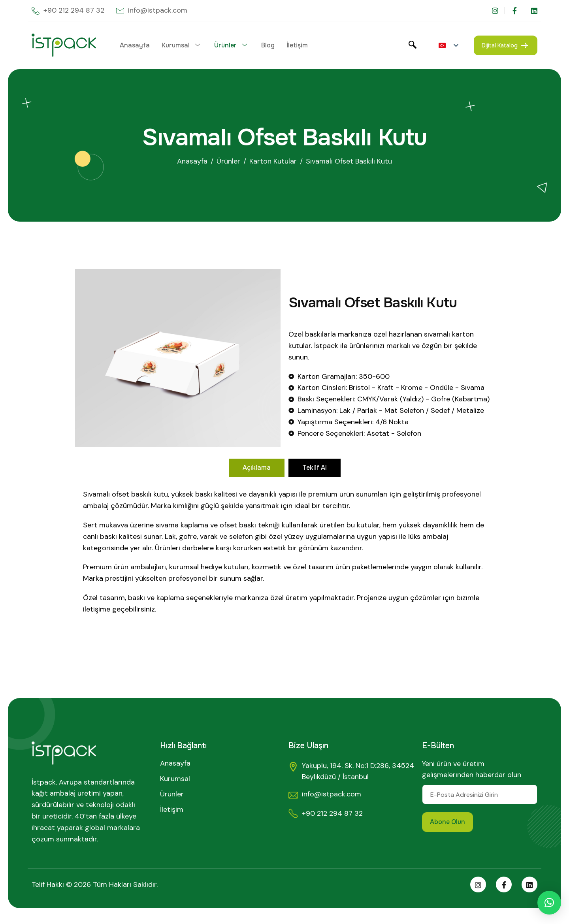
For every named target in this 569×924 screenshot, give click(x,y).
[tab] (257, 468)
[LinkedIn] (534, 11)
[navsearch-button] (413, 45)
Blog (268, 45)
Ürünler (231, 45)
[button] (549, 903)
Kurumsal (181, 45)
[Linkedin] (529, 884)
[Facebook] (518, 11)
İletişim (297, 45)
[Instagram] (498, 11)
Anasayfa (135, 45)
